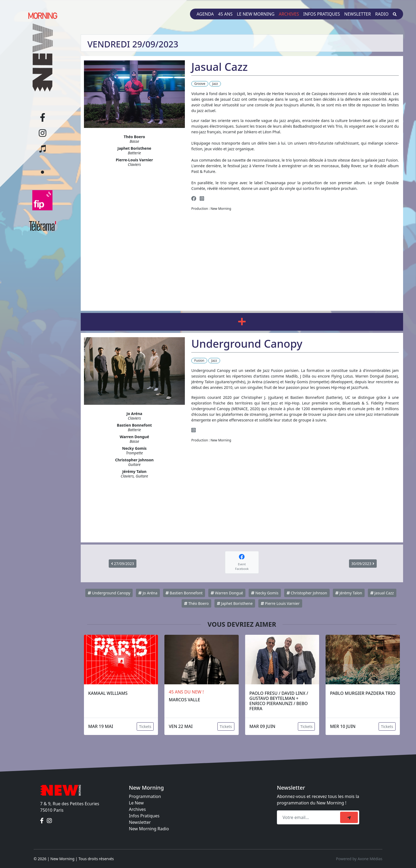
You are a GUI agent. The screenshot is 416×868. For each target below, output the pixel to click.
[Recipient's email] (309, 817)
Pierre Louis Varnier (280, 603)
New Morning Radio (149, 829)
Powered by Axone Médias (359, 859)
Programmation (145, 796)
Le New (136, 803)
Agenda (205, 14)
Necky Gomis (265, 593)
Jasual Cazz (382, 593)
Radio (382, 14)
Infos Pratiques (144, 816)
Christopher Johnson (307, 593)
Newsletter (357, 14)
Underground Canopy (109, 593)
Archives (289, 14)
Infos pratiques (322, 14)
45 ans (225, 14)
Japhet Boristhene (235, 603)
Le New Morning (256, 14)
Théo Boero (196, 603)
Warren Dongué (227, 593)
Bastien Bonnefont (184, 593)
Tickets (145, 726)
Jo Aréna (148, 593)
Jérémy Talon (349, 593)
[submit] (349, 817)
